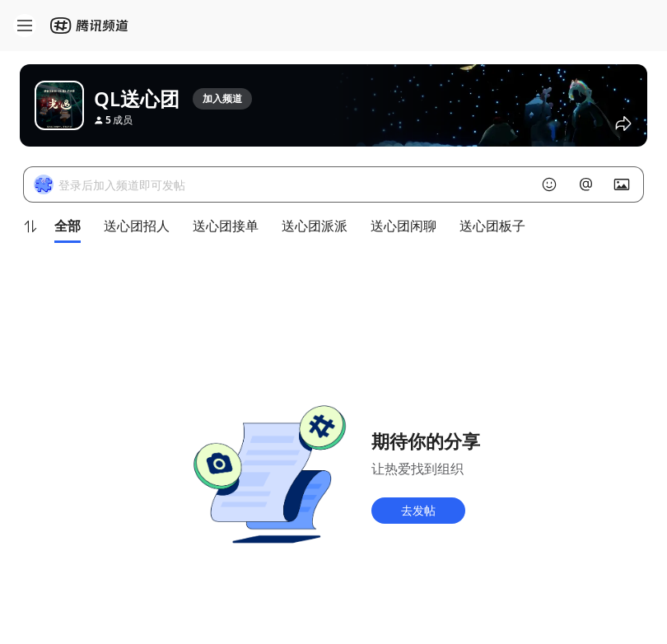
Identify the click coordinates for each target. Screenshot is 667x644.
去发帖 (418, 510)
